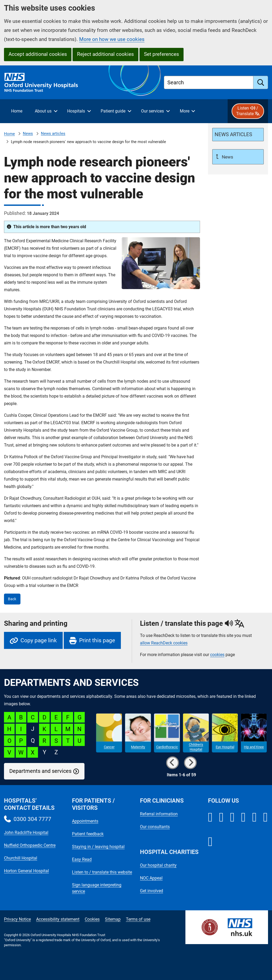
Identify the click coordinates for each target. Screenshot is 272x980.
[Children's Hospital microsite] (196, 733)
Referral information (159, 814)
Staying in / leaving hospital (98, 847)
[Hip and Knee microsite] (254, 733)
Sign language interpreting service (97, 888)
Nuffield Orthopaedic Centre (30, 845)
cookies (217, 655)
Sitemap (113, 919)
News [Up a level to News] (227, 157)
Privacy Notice (17, 919)
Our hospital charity (158, 865)
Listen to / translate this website (102, 872)
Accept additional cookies (38, 54)
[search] (261, 82)
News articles (53, 134)
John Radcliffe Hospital (26, 833)
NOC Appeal (151, 878)
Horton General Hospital (26, 871)
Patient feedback (88, 834)
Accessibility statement (58, 919)
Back (12, 599)
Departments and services (40, 771)
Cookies (92, 919)
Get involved (152, 891)
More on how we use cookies (112, 39)
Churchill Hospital (21, 858)
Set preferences (161, 54)
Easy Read (82, 859)
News (28, 134)
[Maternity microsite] (138, 733)
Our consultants (155, 827)
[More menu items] (187, 111)
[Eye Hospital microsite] (225, 733)
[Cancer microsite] (109, 733)
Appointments (85, 821)
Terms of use (138, 919)
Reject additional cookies (105, 54)
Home (9, 134)
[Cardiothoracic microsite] (167, 733)
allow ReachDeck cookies (164, 643)
